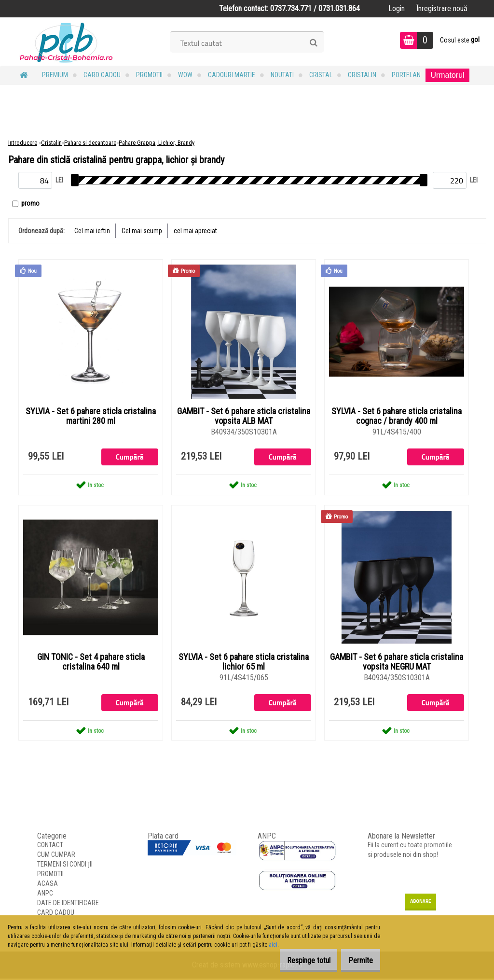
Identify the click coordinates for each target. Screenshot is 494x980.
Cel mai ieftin (92, 231)
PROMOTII (149, 75)
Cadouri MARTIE (232, 75)
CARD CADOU (102, 75)
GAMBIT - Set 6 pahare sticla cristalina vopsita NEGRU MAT (397, 663)
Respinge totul (294, 960)
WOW (185, 75)
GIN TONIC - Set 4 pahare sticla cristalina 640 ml (91, 663)
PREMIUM (55, 75)
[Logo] (66, 42)
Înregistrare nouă (442, 8)
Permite (356, 960)
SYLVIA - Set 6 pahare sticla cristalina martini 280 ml (91, 417)
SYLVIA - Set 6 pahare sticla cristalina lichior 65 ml (244, 663)
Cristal (321, 75)
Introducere (23, 143)
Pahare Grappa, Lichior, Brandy (157, 143)
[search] (313, 43)
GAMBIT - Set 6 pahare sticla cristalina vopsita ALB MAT (244, 417)
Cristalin (362, 75)
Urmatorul (447, 75)
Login (397, 8)
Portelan (406, 75)
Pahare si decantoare (90, 143)
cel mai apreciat (195, 231)
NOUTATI (282, 75)
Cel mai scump (142, 231)
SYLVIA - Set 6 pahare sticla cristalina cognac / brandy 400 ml (397, 417)
